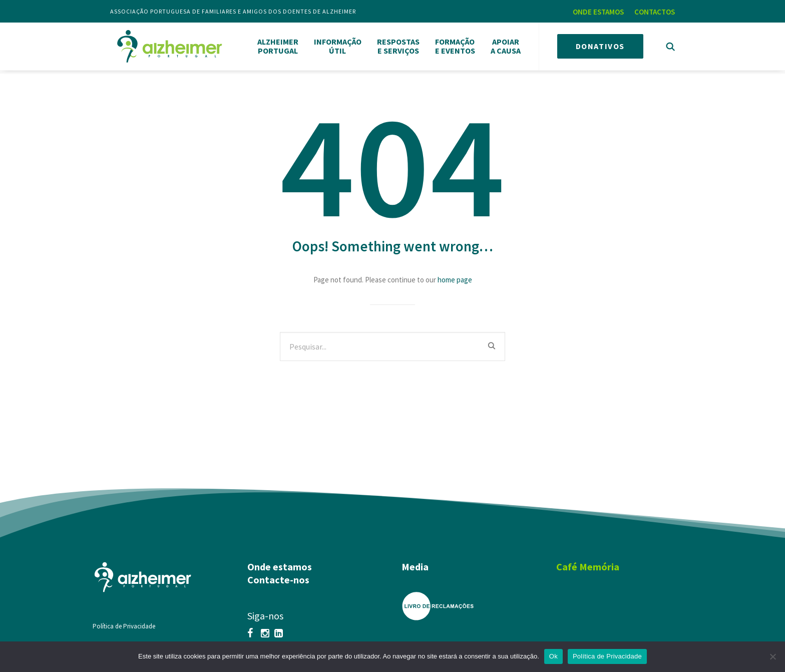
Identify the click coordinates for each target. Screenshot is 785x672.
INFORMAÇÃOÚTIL (338, 46)
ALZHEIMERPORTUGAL (278, 46)
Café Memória (588, 563)
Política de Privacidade (124, 622)
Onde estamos (280, 563)
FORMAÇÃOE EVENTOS (455, 46)
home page (455, 276)
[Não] (772, 656)
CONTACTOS (655, 12)
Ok (553, 656)
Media (415, 563)
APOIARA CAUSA (506, 46)
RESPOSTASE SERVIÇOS (398, 46)
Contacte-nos (278, 576)
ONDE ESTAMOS (598, 12)
